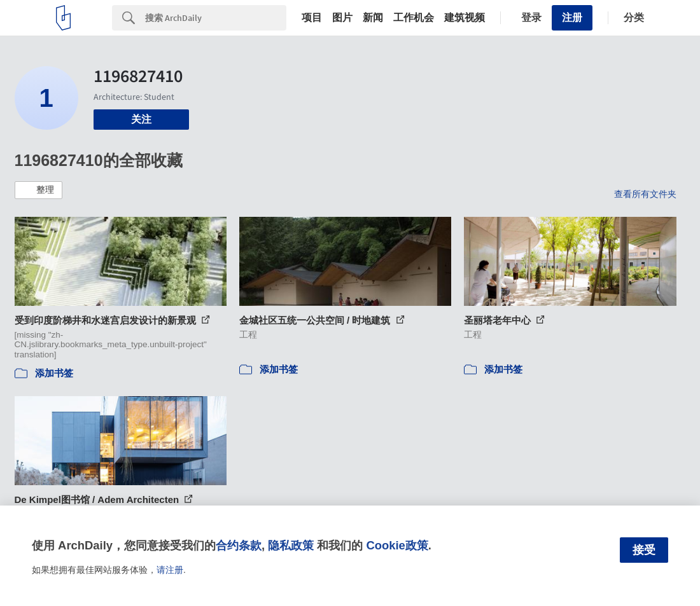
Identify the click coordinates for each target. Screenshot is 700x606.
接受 (644, 550)
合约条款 (239, 545)
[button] (38, 190)
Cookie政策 (397, 545)
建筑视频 (465, 18)
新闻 (373, 18)
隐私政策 (291, 545)
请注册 (170, 570)
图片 (342, 18)
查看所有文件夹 (645, 194)
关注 (141, 119)
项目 (312, 18)
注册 (572, 17)
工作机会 (414, 18)
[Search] (216, 18)
